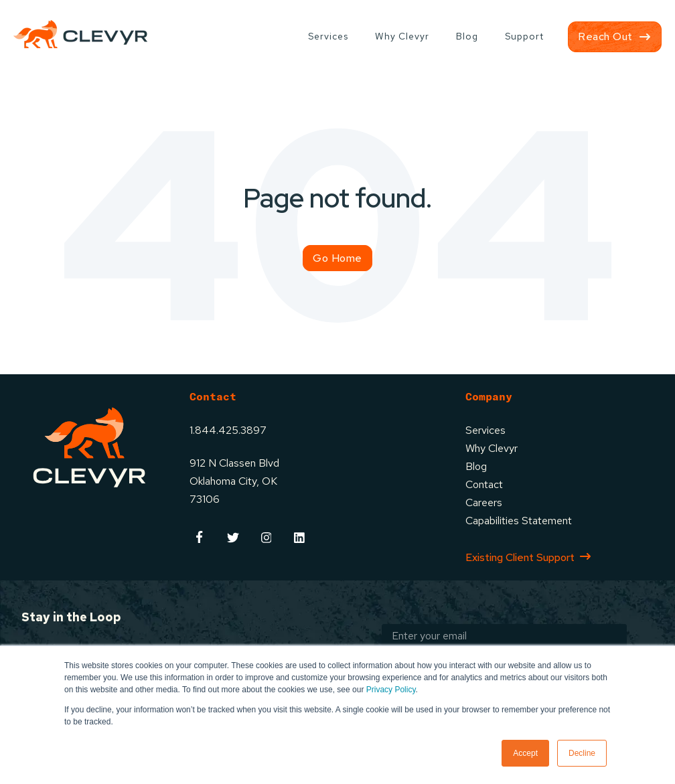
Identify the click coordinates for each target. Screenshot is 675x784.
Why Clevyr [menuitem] (402, 36)
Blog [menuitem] (467, 36)
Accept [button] (525, 753)
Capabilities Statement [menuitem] (519, 521)
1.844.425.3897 (228, 430)
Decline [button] (582, 753)
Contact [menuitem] (484, 484)
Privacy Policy (391, 690)
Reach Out (605, 36)
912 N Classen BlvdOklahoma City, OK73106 (234, 481)
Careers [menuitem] (484, 502)
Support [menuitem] (524, 36)
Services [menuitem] (328, 36)
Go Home (337, 258)
